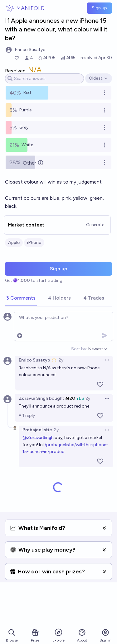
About (82, 635)
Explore (58, 635)
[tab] (21, 298)
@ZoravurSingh (38, 438)
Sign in (105, 635)
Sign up (99, 8)
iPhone (34, 243)
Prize (35, 635)
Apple (14, 243)
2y (61, 360)
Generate (95, 225)
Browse (12, 635)
